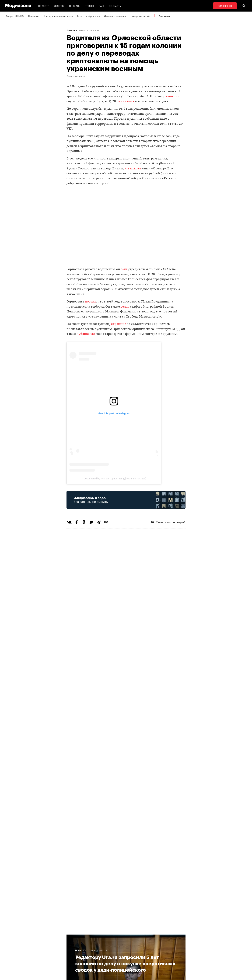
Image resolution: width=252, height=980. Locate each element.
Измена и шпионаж (115, 16)
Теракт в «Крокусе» (88, 16)
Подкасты (115, 6)
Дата (101, 6)
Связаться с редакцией (168, 522)
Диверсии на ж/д (140, 16)
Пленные (33, 16)
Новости (44, 6)
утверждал (133, 169)
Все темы (164, 16)
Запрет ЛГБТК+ (15, 16)
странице (119, 324)
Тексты (90, 6)
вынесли (173, 96)
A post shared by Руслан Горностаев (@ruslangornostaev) (114, 479)
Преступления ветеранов (58, 16)
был (124, 269)
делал (125, 307)
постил (91, 302)
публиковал (86, 334)
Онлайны (75, 6)
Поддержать (225, 6)
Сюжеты (59, 6)
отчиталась (126, 101)
